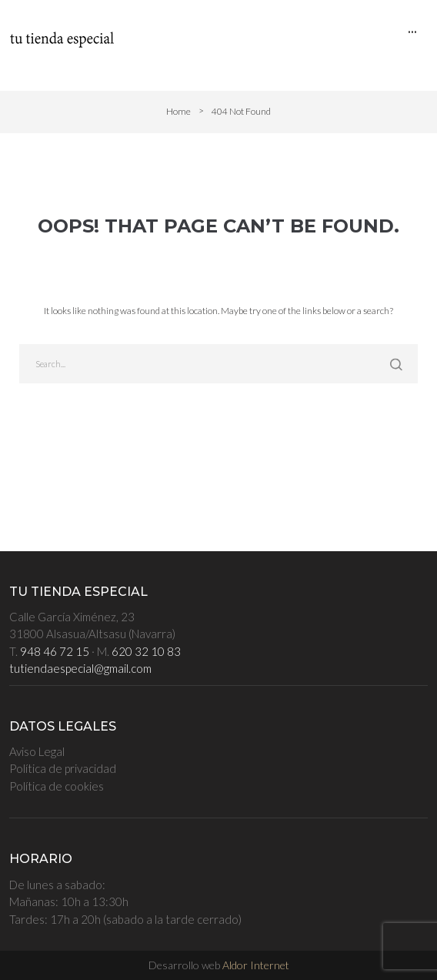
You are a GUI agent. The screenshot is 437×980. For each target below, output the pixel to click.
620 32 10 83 (146, 651)
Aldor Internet (256, 965)
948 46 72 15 (55, 651)
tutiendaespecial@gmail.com (80, 668)
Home (178, 111)
